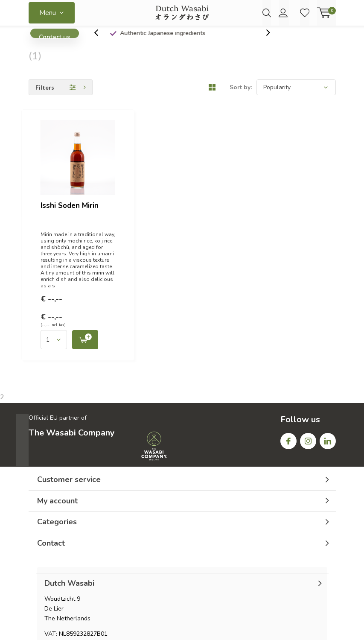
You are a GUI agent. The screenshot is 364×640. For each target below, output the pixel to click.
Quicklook (214, 218)
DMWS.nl (245, 624)
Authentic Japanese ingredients (187, 40)
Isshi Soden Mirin (153, 134)
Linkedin (328, 314)
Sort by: (241, 95)
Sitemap (325, 567)
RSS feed (295, 567)
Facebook (288, 314)
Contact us (55, 43)
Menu (48, 13)
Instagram (308, 314)
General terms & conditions (239, 567)
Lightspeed (182, 624)
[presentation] (101, 40)
